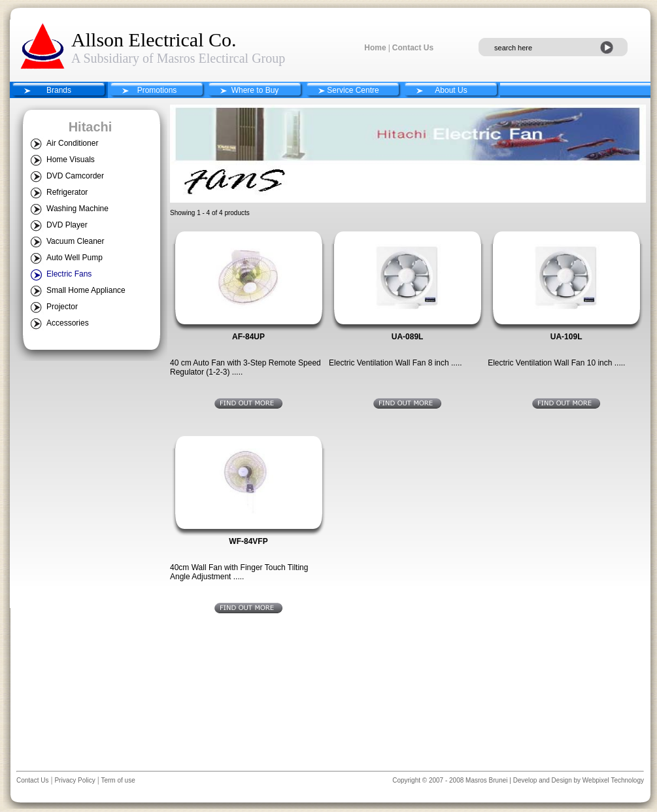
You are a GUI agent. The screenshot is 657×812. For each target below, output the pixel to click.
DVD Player (67, 225)
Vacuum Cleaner (76, 241)
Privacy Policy (74, 780)
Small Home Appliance (86, 290)
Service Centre (353, 90)
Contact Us (413, 48)
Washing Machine (77, 209)
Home (375, 48)
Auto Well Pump (75, 258)
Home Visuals (71, 160)
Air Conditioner (72, 143)
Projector (62, 307)
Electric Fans (69, 274)
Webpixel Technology (613, 780)
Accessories (68, 323)
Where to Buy (255, 90)
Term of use (117, 780)
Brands (59, 90)
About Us (451, 90)
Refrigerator (67, 192)
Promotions (157, 90)
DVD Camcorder (75, 176)
